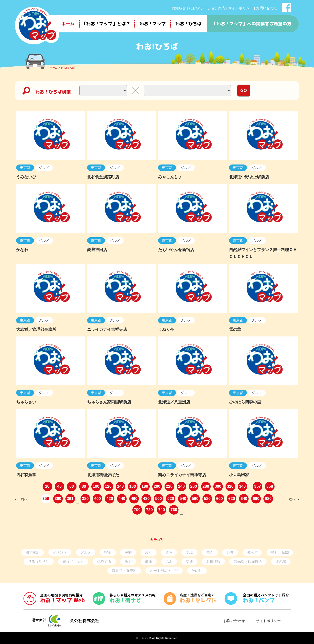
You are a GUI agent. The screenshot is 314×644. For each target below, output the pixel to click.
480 (146, 499)
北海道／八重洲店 (174, 402)
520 (171, 499)
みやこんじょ (170, 177)
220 (169, 486)
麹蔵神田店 (97, 250)
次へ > (294, 499)
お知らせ (179, 8)
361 (70, 499)
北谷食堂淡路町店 (103, 177)
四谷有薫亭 (26, 475)
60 (72, 486)
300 (218, 486)
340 (242, 486)
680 (268, 499)
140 (120, 486)
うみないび (26, 177)
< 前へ (21, 499)
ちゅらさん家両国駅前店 (109, 402)
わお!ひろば (68, 68)
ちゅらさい (26, 402)
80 (84, 486)
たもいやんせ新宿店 (176, 250)
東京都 (25, 168)
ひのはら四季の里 (245, 402)
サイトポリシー (241, 8)
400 (98, 499)
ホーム (54, 68)
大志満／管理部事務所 (36, 329)
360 (58, 499)
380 (85, 499)
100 (96, 486)
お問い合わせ (267, 8)
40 (59, 486)
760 (174, 510)
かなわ (22, 250)
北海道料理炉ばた (103, 475)
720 (149, 510)
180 (145, 486)
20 (47, 486)
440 (122, 499)
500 (159, 499)
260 (194, 486)
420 (110, 499)
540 (183, 499)
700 (137, 510)
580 (207, 499)
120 (108, 486)
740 (162, 510)
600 (220, 499)
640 (244, 499)
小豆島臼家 (239, 475)
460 (134, 499)
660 (256, 499)
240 (181, 486)
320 (230, 486)
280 (206, 486)
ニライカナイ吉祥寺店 (107, 329)
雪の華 (235, 329)
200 (157, 486)
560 (195, 499)
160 (133, 486)
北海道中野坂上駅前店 (249, 177)
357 (257, 486)
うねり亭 (166, 329)
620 (232, 499)
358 (270, 486)
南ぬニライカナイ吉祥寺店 (182, 475)
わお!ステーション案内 (207, 8)
